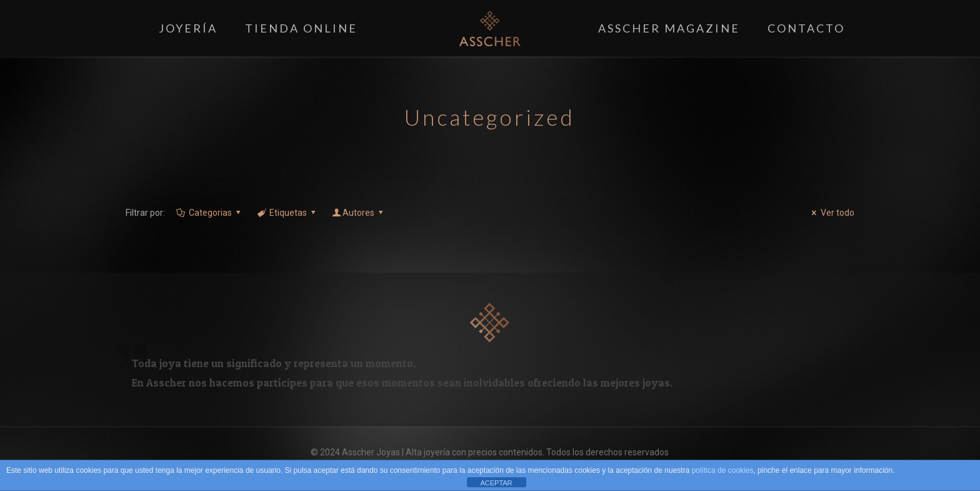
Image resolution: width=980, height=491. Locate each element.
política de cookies (723, 470)
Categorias (209, 213)
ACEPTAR (496, 483)
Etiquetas (287, 213)
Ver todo (831, 213)
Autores (359, 213)
